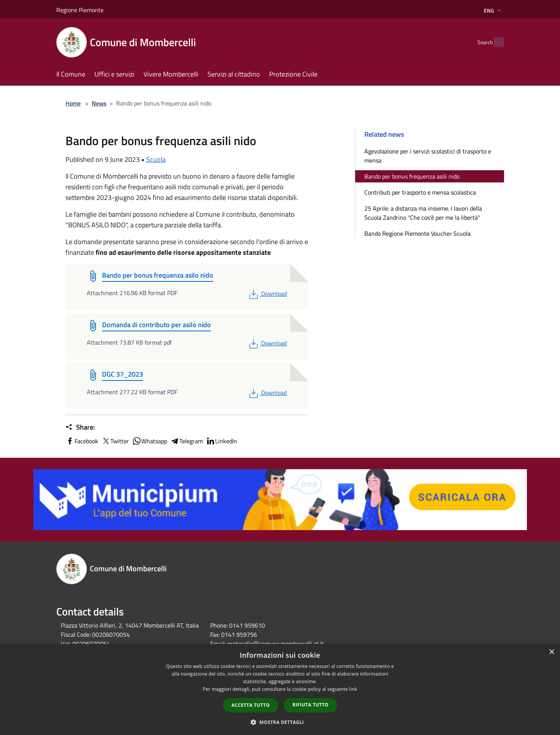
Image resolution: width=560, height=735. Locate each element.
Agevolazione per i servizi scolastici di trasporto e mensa (428, 156)
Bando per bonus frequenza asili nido (412, 176)
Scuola (156, 159)
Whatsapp (150, 441)
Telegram (187, 441)
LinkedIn (222, 441)
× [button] (551, 652)
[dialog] (280, 689)
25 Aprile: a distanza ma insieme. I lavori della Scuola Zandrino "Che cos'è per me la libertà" (423, 213)
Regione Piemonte (80, 10)
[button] (280, 722)
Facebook (82, 441)
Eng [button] (493, 10)
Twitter (115, 441)
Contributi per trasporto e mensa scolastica (420, 192)
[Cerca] (495, 42)
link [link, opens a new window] (353, 689)
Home (73, 103)
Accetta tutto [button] (250, 705)
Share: (80, 427)
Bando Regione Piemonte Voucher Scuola (417, 233)
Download (267, 294)
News (99, 103)
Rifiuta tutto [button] (310, 705)
